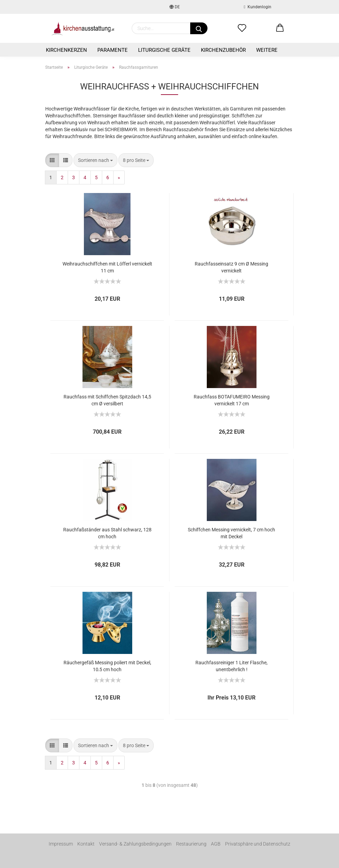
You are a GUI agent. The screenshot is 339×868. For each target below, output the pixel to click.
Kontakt (86, 844)
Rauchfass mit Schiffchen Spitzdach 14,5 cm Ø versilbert (107, 400)
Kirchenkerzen (66, 50)
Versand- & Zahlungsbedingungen (135, 844)
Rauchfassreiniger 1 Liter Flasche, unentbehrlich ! (231, 666)
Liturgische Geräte (164, 50)
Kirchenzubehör (223, 50)
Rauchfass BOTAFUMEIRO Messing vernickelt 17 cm (232, 400)
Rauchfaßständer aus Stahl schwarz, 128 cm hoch (107, 533)
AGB (216, 844)
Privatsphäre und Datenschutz (258, 844)
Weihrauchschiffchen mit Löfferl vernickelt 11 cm (107, 267)
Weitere (267, 50)
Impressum (61, 844)
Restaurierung (191, 844)
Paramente (113, 50)
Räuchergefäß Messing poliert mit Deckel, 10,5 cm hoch (107, 666)
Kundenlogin (257, 7)
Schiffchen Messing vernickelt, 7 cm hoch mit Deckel (231, 533)
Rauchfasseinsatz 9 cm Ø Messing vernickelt (231, 267)
